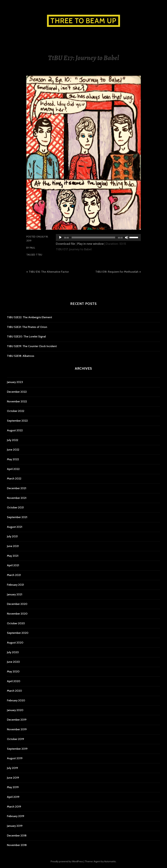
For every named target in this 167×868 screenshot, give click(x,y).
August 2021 (15, 527)
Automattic (110, 861)
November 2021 (17, 498)
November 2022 (17, 401)
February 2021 (15, 585)
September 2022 (17, 421)
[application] (98, 237)
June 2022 (13, 450)
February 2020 (16, 700)
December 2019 (17, 720)
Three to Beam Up (83, 21)
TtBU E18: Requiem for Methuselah (117, 272)
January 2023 (15, 382)
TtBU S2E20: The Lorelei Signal (26, 336)
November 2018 (17, 845)
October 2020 (16, 623)
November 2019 (17, 729)
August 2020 (15, 643)
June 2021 (13, 546)
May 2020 (13, 671)
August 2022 (15, 430)
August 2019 (15, 758)
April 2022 (13, 469)
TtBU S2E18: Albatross (21, 356)
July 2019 (12, 768)
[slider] (93, 237)
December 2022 (17, 392)
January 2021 (15, 594)
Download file (65, 244)
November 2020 (17, 614)
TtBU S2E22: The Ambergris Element (29, 317)
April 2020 (14, 681)
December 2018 (17, 836)
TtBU (39, 255)
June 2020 (13, 662)
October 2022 (16, 411)
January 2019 (15, 826)
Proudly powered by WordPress (67, 861)
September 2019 (17, 749)
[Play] (60, 237)
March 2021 (14, 575)
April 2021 (13, 565)
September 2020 (18, 633)
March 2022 (14, 479)
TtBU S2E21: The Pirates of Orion (27, 327)
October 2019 (16, 739)
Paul (32, 248)
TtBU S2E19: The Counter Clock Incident (32, 346)
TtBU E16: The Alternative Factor (49, 272)
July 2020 (13, 652)
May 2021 (13, 556)
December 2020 (17, 604)
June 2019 (13, 778)
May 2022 (13, 459)
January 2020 (15, 710)
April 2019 (13, 797)
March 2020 (14, 691)
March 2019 (14, 807)
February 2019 (16, 816)
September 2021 (17, 517)
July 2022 (13, 440)
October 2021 (15, 507)
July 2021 (12, 536)
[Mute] (127, 237)
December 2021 (17, 488)
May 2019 (13, 787)
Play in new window (90, 244)
